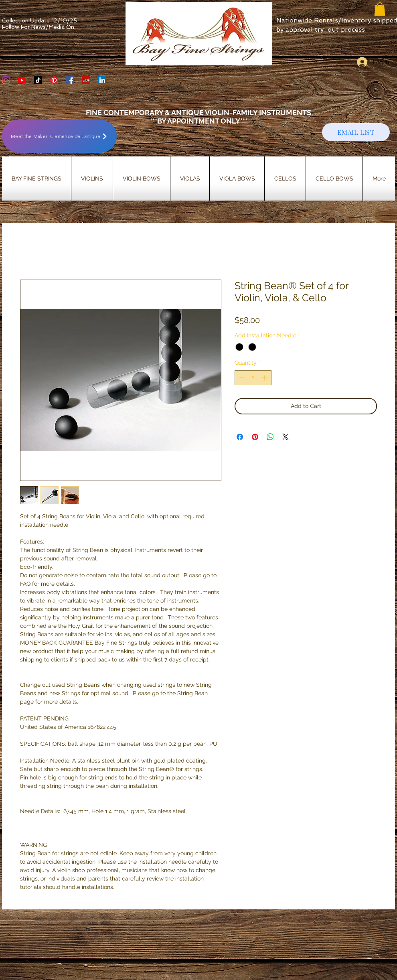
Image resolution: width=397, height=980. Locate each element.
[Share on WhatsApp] (270, 437)
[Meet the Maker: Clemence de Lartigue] (59, 136)
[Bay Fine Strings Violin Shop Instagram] (6, 80)
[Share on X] (286, 437)
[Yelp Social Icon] (86, 80)
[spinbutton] (253, 378)
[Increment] (265, 378)
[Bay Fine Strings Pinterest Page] (54, 80)
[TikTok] (38, 80)
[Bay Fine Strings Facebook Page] (70, 80)
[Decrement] (241, 378)
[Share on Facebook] (240, 437)
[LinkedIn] (102, 80)
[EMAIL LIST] (356, 132)
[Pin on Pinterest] (255, 437)
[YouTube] (22, 80)
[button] (380, 9)
